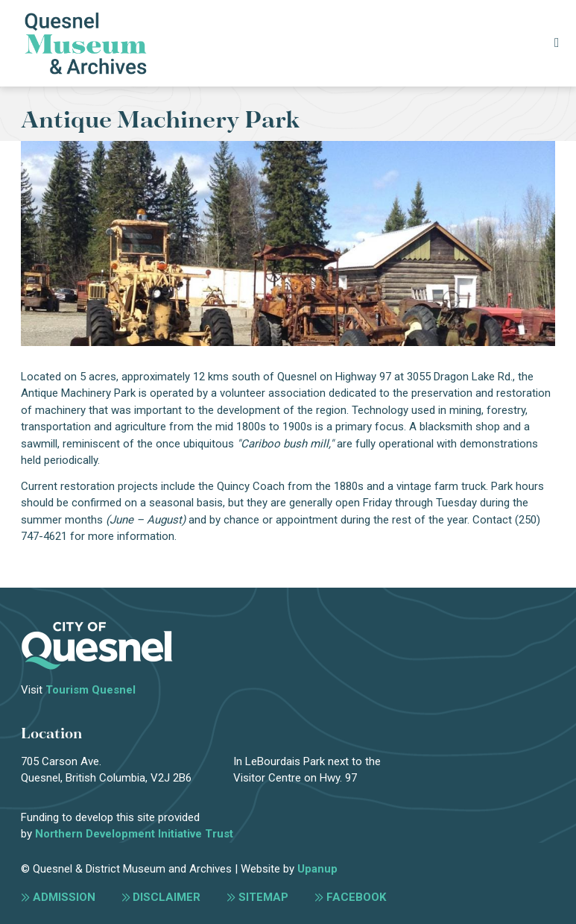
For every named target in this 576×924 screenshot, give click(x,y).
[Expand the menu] (556, 43)
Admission (64, 897)
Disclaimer (167, 897)
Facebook (356, 897)
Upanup (317, 869)
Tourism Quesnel (91, 690)
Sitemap (263, 897)
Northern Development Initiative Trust (134, 834)
